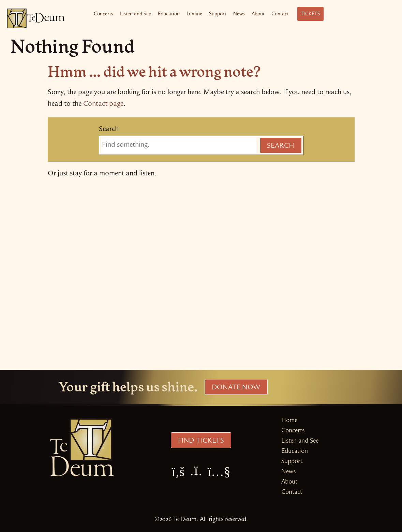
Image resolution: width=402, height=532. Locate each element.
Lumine (194, 15)
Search (109, 130)
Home (289, 421)
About (258, 15)
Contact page (103, 104)
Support (218, 15)
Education (169, 15)
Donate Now (236, 388)
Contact (280, 15)
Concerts (103, 15)
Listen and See (136, 15)
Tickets (310, 15)
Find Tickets (201, 441)
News (239, 15)
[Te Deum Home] (36, 18)
